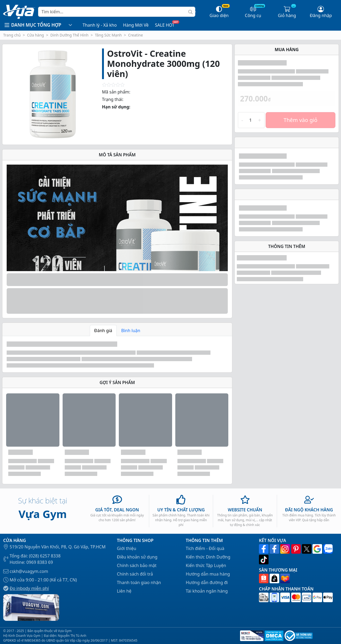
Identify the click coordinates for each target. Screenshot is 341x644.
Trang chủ (12, 35)
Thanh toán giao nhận (139, 582)
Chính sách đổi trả (135, 574)
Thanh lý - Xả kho (100, 25)
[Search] (117, 12)
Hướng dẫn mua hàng (208, 574)
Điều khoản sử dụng (137, 557)
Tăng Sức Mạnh (108, 35)
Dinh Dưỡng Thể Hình (69, 35)
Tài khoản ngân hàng (207, 591)
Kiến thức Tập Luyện (206, 565)
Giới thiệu (127, 548)
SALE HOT (165, 25)
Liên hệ (124, 591)
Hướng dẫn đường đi (207, 582)
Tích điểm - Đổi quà (205, 548)
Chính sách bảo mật (137, 565)
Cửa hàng (35, 35)
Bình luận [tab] (131, 331)
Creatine (135, 35)
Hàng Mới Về (136, 25)
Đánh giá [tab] (103, 331)
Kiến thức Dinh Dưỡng (208, 557)
